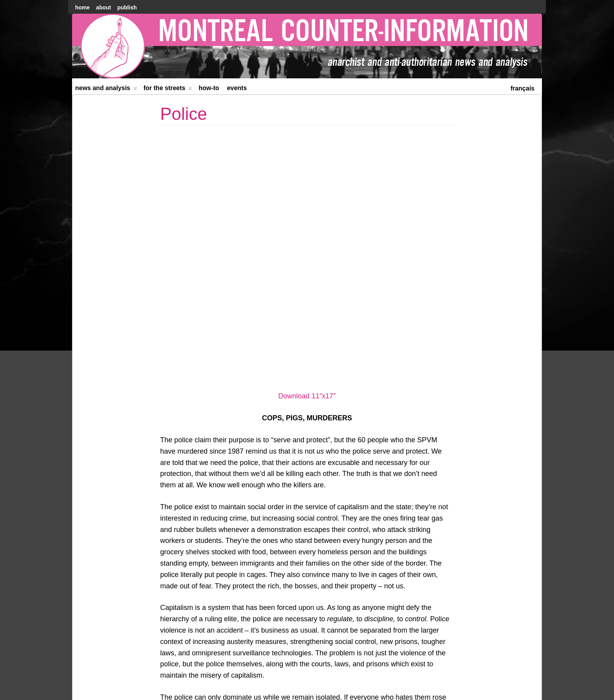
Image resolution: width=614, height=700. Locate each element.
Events (237, 88)
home (82, 7)
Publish (127, 7)
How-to (209, 88)
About (103, 7)
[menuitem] (523, 88)
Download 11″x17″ (307, 137)
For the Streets (168, 90)
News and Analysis (106, 90)
